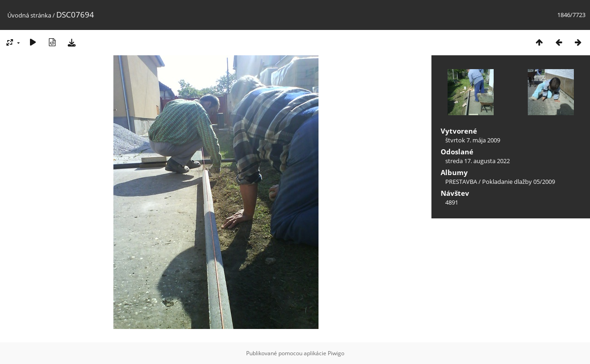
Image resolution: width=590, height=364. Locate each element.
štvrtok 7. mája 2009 (473, 140)
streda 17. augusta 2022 (478, 161)
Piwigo (336, 353)
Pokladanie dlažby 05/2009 (519, 182)
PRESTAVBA (462, 182)
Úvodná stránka (29, 15)
